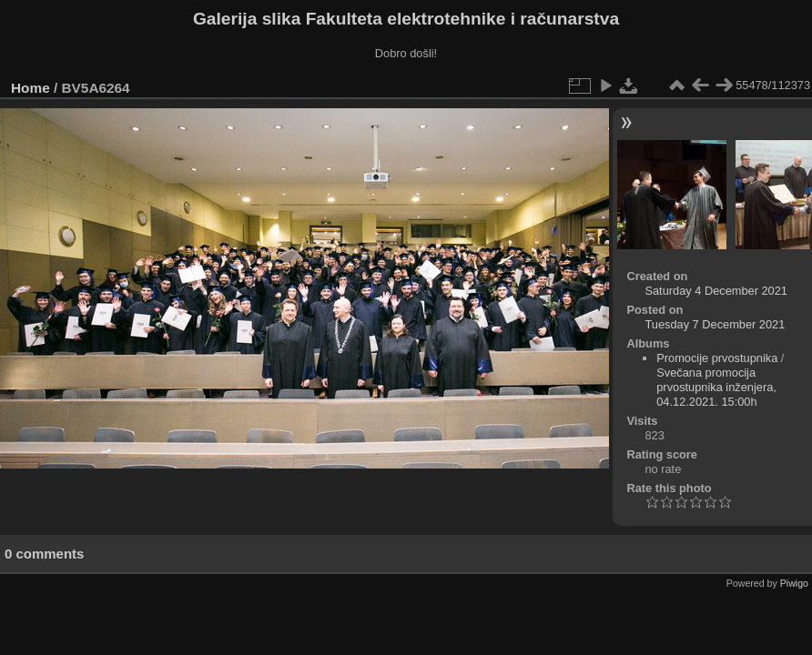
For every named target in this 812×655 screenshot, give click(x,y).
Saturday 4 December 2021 (716, 291)
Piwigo (794, 583)
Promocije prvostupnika (717, 358)
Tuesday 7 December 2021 (715, 324)
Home (30, 88)
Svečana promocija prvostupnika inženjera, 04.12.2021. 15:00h (716, 387)
